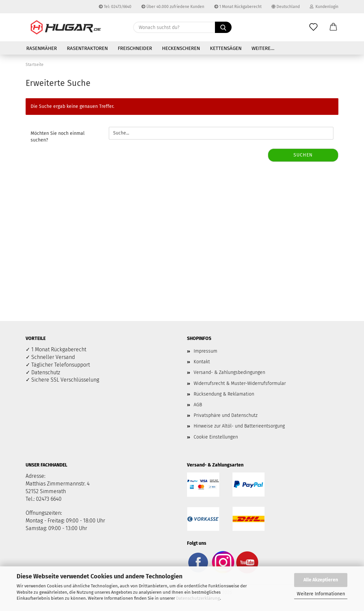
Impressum (205, 351)
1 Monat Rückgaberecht (238, 7)
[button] (333, 27)
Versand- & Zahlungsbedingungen (229, 372)
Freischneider (135, 48)
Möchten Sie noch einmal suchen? (58, 137)
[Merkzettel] (313, 27)
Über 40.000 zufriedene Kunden (173, 7)
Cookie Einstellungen (216, 437)
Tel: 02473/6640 (115, 7)
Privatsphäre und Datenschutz (226, 415)
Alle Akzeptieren (321, 580)
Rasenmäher (42, 48)
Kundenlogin (324, 7)
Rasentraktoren (87, 48)
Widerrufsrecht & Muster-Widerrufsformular (240, 383)
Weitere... (263, 48)
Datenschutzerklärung (198, 598)
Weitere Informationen (321, 594)
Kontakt (202, 362)
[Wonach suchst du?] (223, 27)
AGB (198, 405)
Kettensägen (226, 48)
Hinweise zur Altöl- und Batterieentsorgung (239, 426)
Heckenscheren (181, 48)
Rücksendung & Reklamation (224, 394)
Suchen (303, 155)
